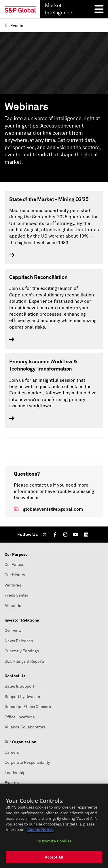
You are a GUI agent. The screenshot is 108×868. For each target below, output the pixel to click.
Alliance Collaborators (25, 727)
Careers (12, 752)
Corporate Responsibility (27, 762)
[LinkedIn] (86, 535)
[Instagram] (65, 535)
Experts (12, 783)
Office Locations (20, 717)
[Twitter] (45, 535)
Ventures (13, 585)
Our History (15, 575)
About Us (13, 606)
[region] (54, 826)
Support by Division (22, 697)
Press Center (16, 595)
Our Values (14, 565)
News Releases (19, 641)
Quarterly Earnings (22, 651)
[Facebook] (55, 535)
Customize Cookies (54, 841)
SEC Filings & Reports (25, 661)
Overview (13, 631)
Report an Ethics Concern (28, 707)
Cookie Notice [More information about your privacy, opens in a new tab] (40, 830)
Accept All (54, 857)
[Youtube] (76, 535)
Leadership (15, 773)
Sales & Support (19, 686)
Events (14, 26)
